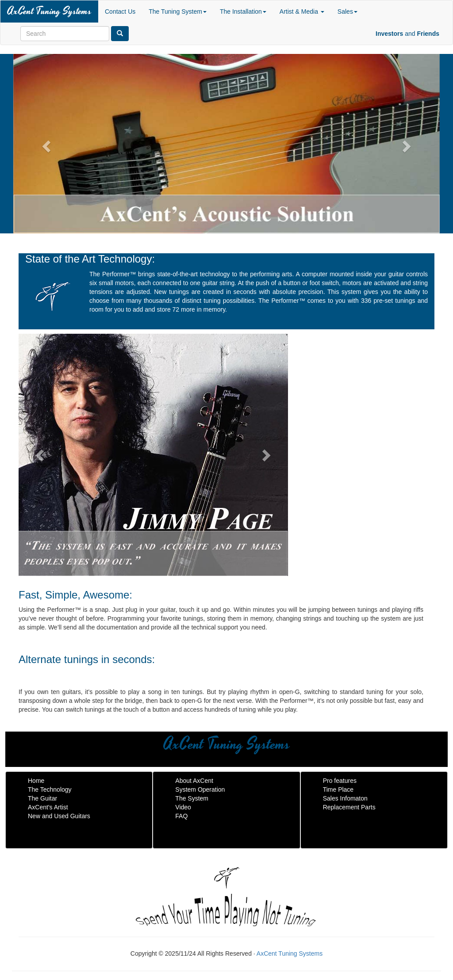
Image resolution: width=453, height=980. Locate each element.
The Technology (50, 789)
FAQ (181, 816)
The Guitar (42, 798)
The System (192, 798)
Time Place (338, 789)
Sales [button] (347, 11)
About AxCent (194, 781)
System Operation (200, 789)
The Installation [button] (243, 11)
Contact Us (120, 11)
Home (36, 781)
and (407, 34)
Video (183, 807)
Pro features (340, 781)
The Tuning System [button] (178, 11)
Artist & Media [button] (302, 11)
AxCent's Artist (48, 807)
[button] (45, 144)
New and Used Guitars (59, 816)
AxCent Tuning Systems (49, 11)
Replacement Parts (349, 807)
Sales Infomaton (345, 798)
